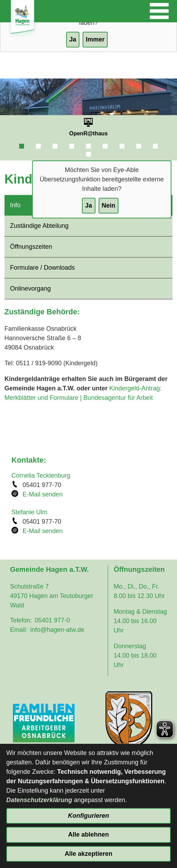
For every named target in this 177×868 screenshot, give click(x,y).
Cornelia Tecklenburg (41, 476)
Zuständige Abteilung (39, 226)
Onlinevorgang (30, 289)
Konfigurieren (88, 816)
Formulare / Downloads (43, 268)
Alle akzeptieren (88, 854)
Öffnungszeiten (31, 247)
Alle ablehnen (88, 835)
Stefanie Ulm (29, 512)
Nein (109, 205)
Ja (88, 205)
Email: (19, 630)
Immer (95, 39)
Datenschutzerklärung (39, 800)
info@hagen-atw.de (57, 630)
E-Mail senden (43, 494)
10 (88, 154)
